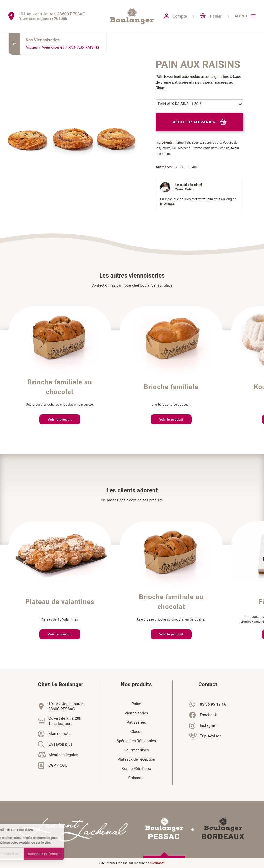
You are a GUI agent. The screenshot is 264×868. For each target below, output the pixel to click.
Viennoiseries (53, 47)
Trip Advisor (210, 736)
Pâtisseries (136, 722)
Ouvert (65, 721)
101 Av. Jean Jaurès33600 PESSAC (66, 706)
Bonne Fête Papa (136, 769)
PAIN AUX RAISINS (84, 47)
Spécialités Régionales (136, 741)
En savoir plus (61, 744)
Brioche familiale (171, 387)
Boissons (136, 778)
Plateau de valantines (60, 602)
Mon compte (60, 734)
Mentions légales (63, 755)
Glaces (136, 732)
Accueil (32, 47)
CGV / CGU (58, 765)
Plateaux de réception (136, 759)
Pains (136, 704)
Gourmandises (136, 750)
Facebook (208, 715)
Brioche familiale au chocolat (60, 387)
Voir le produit (60, 419)
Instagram (209, 725)
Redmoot (158, 863)
